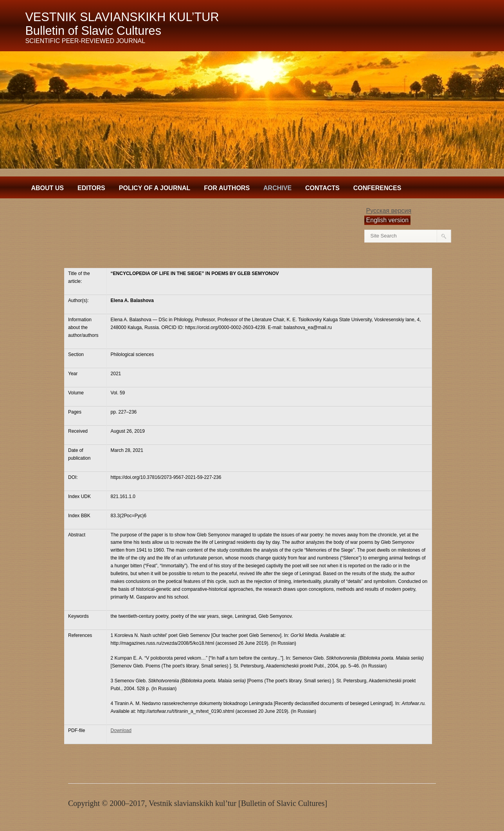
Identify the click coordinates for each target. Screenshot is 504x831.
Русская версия (389, 211)
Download (121, 730)
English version (388, 220)
